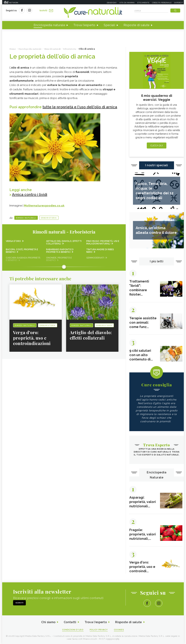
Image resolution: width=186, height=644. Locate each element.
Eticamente (143, 3)
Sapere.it (179, 3)
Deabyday (112, 3)
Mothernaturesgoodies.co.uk (44, 206)
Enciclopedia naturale (49, 25)
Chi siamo (48, 622)
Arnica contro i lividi (30, 195)
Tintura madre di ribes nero (100, 251)
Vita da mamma (127, 3)
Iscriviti (46, 11)
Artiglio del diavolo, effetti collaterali (64, 242)
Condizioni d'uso (73, 630)
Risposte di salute (137, 25)
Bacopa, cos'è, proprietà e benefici (22, 251)
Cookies (119, 630)
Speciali (109, 25)
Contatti (70, 622)
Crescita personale (162, 3)
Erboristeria (49, 218)
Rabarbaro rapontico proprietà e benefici (60, 251)
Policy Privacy (99, 630)
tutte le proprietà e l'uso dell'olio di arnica (80, 107)
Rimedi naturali (26, 218)
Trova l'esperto (84, 25)
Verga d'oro (13, 241)
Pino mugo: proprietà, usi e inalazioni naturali (103, 242)
